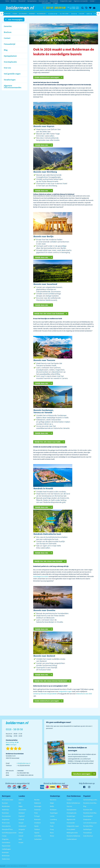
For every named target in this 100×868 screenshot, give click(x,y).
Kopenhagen (54, 813)
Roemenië (37, 819)
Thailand (37, 829)
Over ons (69, 806)
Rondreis (32, 14)
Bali (20, 803)
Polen (36, 813)
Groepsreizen (87, 819)
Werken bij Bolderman (73, 803)
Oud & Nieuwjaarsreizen (9, 833)
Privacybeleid (71, 829)
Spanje (36, 826)
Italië (20, 839)
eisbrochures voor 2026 (84, 694)
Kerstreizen (5, 852)
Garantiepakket (46, 3)
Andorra (21, 800)
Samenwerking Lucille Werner (91, 800)
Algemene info (71, 819)
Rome (52, 833)
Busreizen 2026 (88, 810)
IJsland (21, 836)
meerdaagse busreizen (41, 576)
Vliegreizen (53, 14)
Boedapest (53, 810)
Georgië (21, 823)
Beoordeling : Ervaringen (12, 743)
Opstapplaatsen (32, 1)
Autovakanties (6, 826)
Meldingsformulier (72, 833)
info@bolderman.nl (24, 763)
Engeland (22, 816)
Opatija (52, 823)
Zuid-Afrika (38, 836)
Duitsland (22, 813)
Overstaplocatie (43, 1)
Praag (52, 829)
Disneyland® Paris (7, 829)
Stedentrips (5, 810)
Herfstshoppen (6, 849)
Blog (85, 806)
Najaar (82, 14)
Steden (15, 14)
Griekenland (22, 826)
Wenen (52, 836)
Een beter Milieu (88, 826)
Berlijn (52, 806)
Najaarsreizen (6, 846)
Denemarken (22, 810)
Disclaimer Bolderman (73, 836)
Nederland (37, 803)
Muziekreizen (41, 14)
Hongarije (22, 829)
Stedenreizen (6, 859)
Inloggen (56, 3)
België (21, 806)
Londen (52, 816)
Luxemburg (53, 819)
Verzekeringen (71, 816)
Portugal (37, 816)
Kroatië (21, 842)
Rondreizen (5, 813)
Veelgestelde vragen (66, 1)
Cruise (74, 14)
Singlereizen (6, 819)
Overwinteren (6, 842)
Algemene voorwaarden (81, 1)
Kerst (89, 14)
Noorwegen (38, 806)
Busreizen (7, 14)
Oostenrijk (37, 810)
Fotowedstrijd (54, 1)
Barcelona (53, 800)
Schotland (37, 823)
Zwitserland (38, 839)
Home (7, 1)
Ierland (21, 833)
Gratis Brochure (88, 836)
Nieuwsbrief (22, 1)
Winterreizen (6, 856)
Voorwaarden (71, 823)
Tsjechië (37, 833)
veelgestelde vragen (65, 691)
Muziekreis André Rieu (90, 803)
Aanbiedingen (87, 829)
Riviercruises (6, 823)
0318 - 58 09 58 (54, 8)
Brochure (14, 1)
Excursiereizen (6, 816)
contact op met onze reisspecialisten (45, 694)
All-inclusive (64, 14)
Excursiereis (23, 14)
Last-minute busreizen (90, 823)
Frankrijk (21, 819)
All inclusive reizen (8, 800)
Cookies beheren (72, 839)
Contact (92, 1)
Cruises (4, 836)
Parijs (52, 826)
